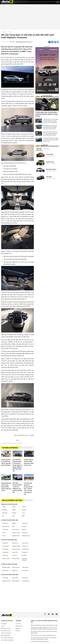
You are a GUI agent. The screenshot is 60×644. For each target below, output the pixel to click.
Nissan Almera (6, 526)
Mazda (14, 510)
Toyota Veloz (25, 567)
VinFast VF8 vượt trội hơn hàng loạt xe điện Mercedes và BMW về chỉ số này (51, 140)
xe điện (14, 443)
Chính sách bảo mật (6, 631)
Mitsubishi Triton (6, 581)
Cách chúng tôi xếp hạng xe (7, 640)
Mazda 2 (24, 530)
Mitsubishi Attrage (26, 536)
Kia (3, 516)
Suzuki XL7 (15, 571)
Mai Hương (12, 42)
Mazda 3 (14, 523)
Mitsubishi (5, 510)
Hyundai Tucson (6, 559)
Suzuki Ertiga (6, 571)
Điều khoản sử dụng (6, 628)
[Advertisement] (30, 17)
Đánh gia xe (18, 628)
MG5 (13, 526)
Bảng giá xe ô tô (19, 626)
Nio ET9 (10, 443)
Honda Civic (5, 523)
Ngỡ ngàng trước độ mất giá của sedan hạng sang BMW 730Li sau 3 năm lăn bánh (50, 127)
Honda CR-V (5, 543)
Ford (13, 516)
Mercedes (5, 513)
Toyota (4, 507)
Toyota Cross (25, 543)
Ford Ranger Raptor (26, 581)
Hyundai (24, 510)
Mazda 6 (24, 526)
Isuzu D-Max (15, 578)
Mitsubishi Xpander (7, 567)
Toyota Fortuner (16, 549)
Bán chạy (47, 149)
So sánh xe (18, 631)
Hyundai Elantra (16, 536)
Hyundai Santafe (16, 546)
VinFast (24, 507)
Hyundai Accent (16, 533)
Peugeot (14, 513)
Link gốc (32, 435)
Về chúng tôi (4, 624)
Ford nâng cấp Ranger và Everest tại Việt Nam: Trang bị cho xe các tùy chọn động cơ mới (28, 489)
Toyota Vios (25, 523)
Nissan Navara (16, 581)
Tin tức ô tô (18, 624)
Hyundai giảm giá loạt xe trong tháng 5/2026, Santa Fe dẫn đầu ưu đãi (6, 487)
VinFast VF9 (25, 552)
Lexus (23, 513)
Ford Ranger (5, 578)
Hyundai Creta (25, 549)
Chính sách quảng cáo (6, 633)
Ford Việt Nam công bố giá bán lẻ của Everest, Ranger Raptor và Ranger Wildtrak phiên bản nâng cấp (17, 465)
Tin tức (10, 32)
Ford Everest (5, 549)
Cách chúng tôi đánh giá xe (7, 638)
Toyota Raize (5, 552)
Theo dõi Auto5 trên (21, 42)
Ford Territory (6, 546)
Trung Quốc (19, 443)
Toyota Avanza (16, 567)
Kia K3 (4, 536)
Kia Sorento (5, 555)
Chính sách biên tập (6, 635)
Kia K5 (4, 533)
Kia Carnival (25, 571)
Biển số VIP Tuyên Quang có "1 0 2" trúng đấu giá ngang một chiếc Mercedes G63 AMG (51, 134)
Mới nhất (39, 149)
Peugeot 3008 (16, 559)
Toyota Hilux (25, 578)
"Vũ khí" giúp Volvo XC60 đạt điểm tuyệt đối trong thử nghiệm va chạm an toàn (47, 114)
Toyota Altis (5, 530)
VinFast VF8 (25, 546)
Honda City (25, 533)
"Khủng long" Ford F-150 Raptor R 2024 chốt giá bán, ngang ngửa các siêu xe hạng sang (51, 121)
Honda (14, 507)
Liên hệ (3, 626)
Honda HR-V (15, 552)
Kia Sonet (14, 555)
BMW (23, 516)
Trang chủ (4, 32)
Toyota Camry (15, 530)
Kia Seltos (24, 555)
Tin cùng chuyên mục (10, 448)
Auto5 (17, 440)
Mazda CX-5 (15, 543)
